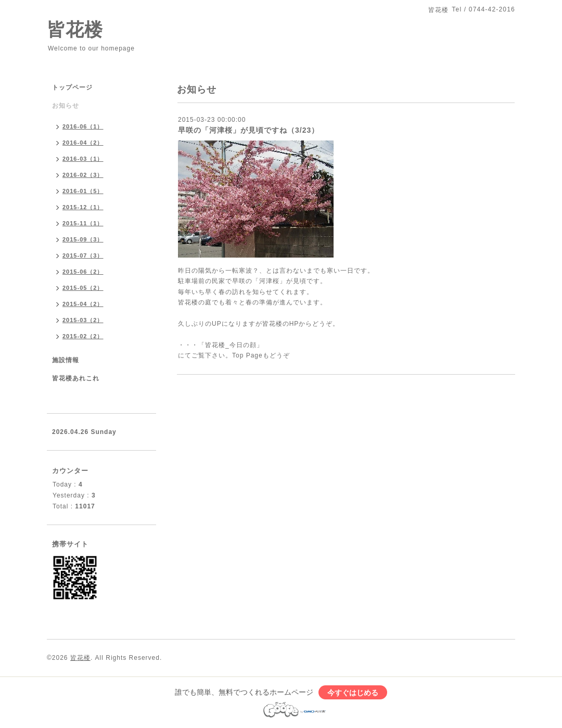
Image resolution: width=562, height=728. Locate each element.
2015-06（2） (83, 272)
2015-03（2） (83, 320)
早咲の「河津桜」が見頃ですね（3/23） (248, 130)
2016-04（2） (83, 143)
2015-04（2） (83, 304)
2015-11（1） (83, 223)
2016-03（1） (83, 159)
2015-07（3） (83, 256)
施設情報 (66, 360)
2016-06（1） (83, 126)
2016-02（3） (83, 175)
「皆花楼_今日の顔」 (231, 345)
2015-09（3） (83, 239)
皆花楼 (75, 29)
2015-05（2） (83, 288)
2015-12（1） (83, 207)
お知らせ (66, 106)
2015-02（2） (83, 336)
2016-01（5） (83, 191)
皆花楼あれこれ (76, 378)
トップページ (72, 87)
